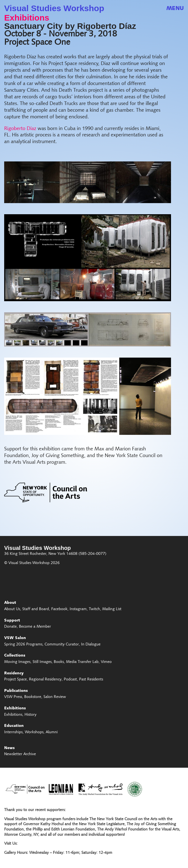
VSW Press (13, 697)
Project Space (15, 680)
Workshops (34, 732)
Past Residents (91, 680)
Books (59, 662)
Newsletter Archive (20, 754)
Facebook (59, 609)
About (10, 603)
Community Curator (62, 645)
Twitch (94, 609)
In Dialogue (91, 645)
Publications (16, 691)
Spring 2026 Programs (23, 645)
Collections (15, 656)
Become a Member (35, 627)
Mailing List (112, 609)
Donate (10, 627)
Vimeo (106, 662)
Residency (14, 674)
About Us (12, 609)
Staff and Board (36, 609)
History (30, 715)
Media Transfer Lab (82, 662)
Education (14, 726)
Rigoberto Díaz (20, 129)
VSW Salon (15, 638)
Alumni (52, 732)
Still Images (42, 662)
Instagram (78, 609)
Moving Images (17, 662)
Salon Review (55, 697)
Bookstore (33, 697)
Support (12, 621)
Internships (13, 732)
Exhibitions (27, 18)
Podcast (70, 680)
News (9, 748)
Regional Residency (45, 680)
